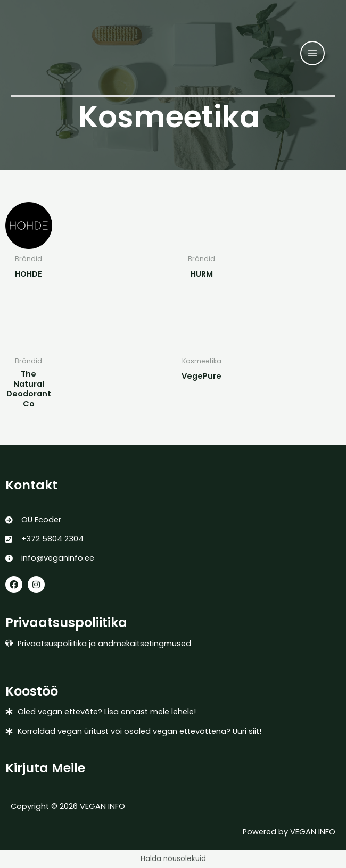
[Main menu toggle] (312, 53)
